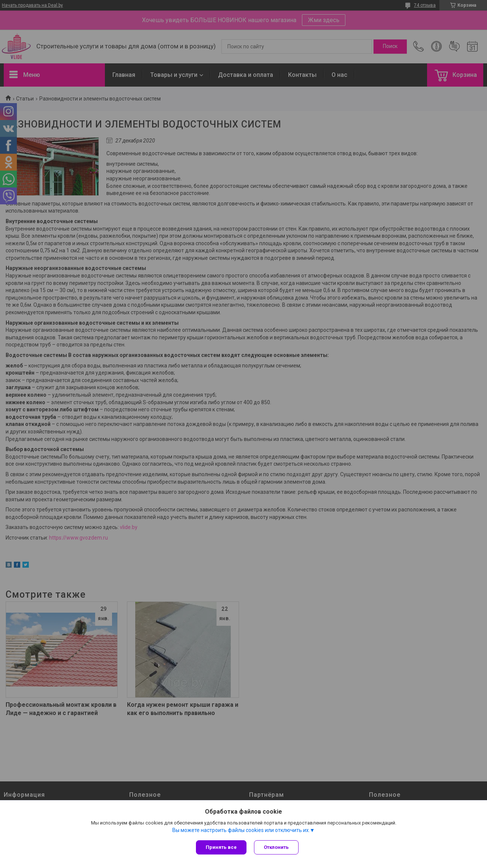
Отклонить (276, 847)
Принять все (221, 847)
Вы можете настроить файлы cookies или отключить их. (241, 830)
